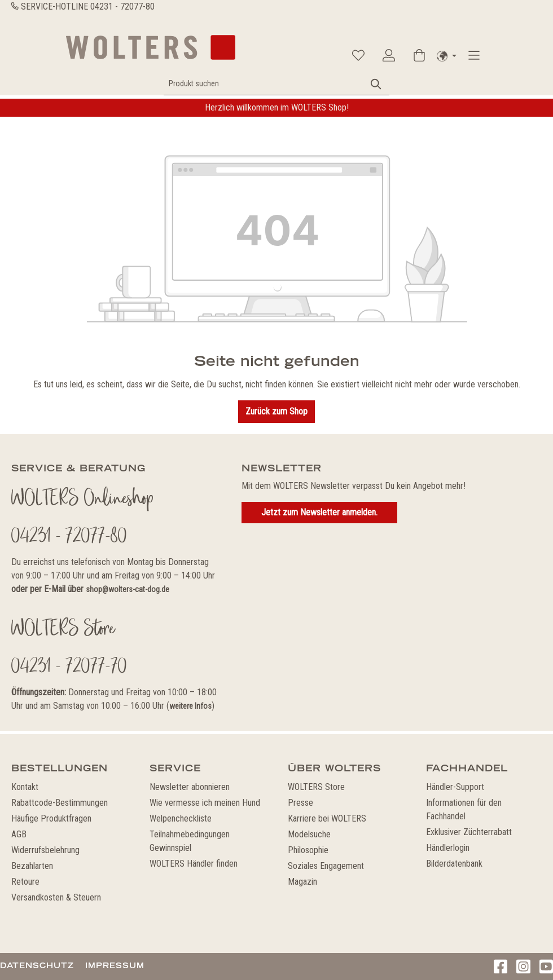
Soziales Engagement (326, 866)
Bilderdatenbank (454, 864)
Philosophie (308, 850)
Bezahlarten (32, 866)
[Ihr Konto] (389, 55)
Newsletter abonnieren (190, 787)
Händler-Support (455, 787)
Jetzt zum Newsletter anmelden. (319, 512)
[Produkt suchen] (264, 84)
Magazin (302, 882)
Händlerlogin (448, 848)
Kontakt (25, 787)
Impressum (115, 965)
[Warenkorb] (419, 55)
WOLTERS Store (316, 787)
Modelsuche (309, 834)
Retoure (25, 882)
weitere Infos (190, 706)
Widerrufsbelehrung (45, 850)
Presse (300, 803)
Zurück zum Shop (276, 411)
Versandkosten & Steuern (56, 897)
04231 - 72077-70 (69, 668)
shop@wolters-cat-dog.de (128, 589)
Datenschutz (37, 965)
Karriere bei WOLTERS (327, 818)
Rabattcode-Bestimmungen (60, 803)
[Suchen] (376, 84)
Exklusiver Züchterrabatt (469, 832)
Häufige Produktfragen (51, 818)
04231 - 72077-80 (122, 6)
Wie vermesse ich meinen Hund (205, 803)
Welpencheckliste (181, 818)
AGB (19, 834)
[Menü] (474, 55)
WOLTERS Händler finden (194, 864)
